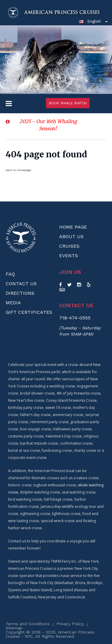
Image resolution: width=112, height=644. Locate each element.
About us (71, 236)
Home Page (73, 227)
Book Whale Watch (68, 103)
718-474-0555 (75, 318)
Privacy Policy (70, 624)
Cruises (69, 246)
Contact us (76, 305)
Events (69, 256)
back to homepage (18, 170)
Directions (20, 293)
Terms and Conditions (28, 624)
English (90, 21)
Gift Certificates (29, 312)
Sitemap (14, 628)
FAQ (10, 274)
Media (13, 303)
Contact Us (21, 284)
